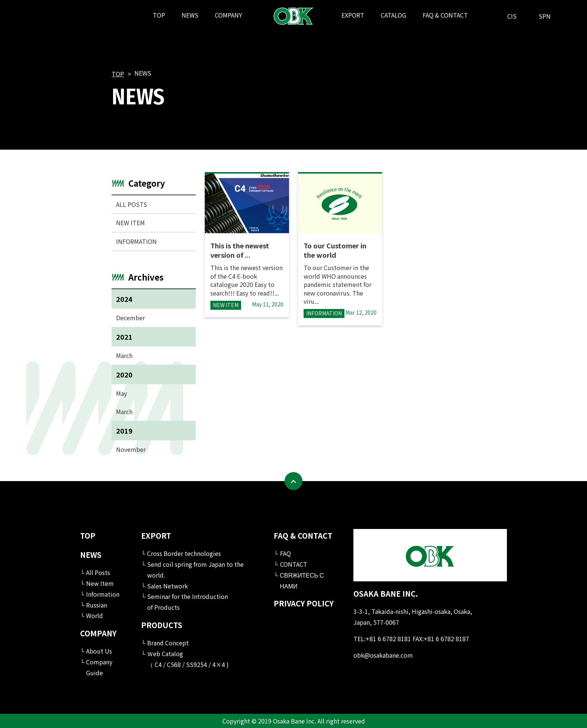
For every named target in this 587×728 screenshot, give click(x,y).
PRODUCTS (162, 625)
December (130, 318)
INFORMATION (136, 241)
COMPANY (229, 15)
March (124, 355)
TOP (159, 15)
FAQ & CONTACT (445, 15)
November (131, 449)
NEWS (190, 15)
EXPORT (353, 15)
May (121, 393)
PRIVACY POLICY (304, 603)
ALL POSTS (132, 204)
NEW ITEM (130, 223)
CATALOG (393, 15)
